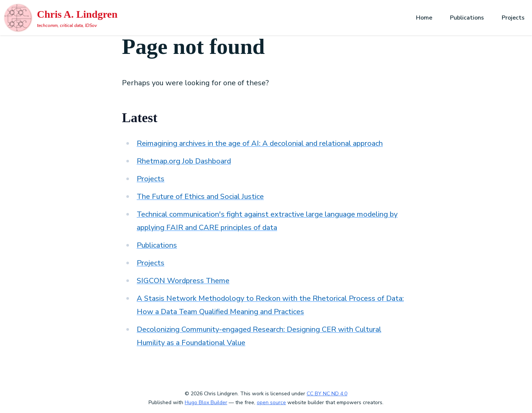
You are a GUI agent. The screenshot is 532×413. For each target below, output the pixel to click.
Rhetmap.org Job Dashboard (184, 161)
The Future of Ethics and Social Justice (200, 197)
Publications (467, 18)
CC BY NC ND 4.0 (327, 394)
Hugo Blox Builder (206, 402)
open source (271, 402)
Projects (513, 18)
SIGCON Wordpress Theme (183, 281)
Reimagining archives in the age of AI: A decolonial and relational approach (260, 143)
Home (424, 18)
